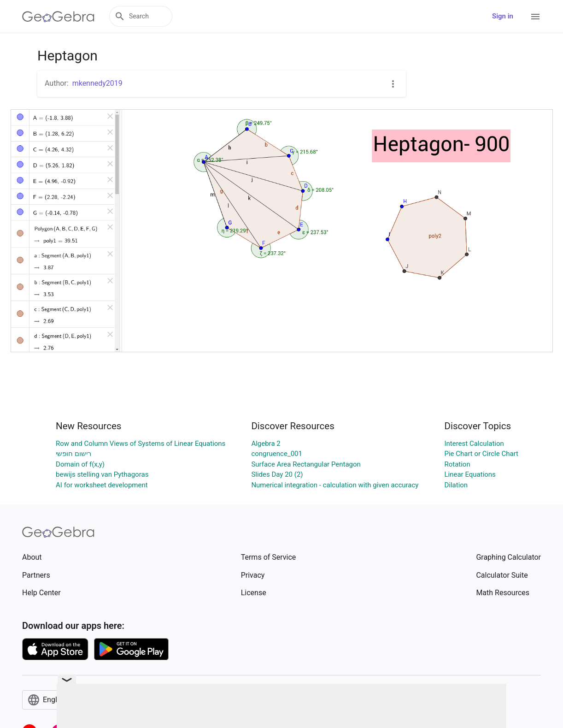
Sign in (503, 16)
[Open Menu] (535, 17)
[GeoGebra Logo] (58, 17)
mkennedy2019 (97, 83)
